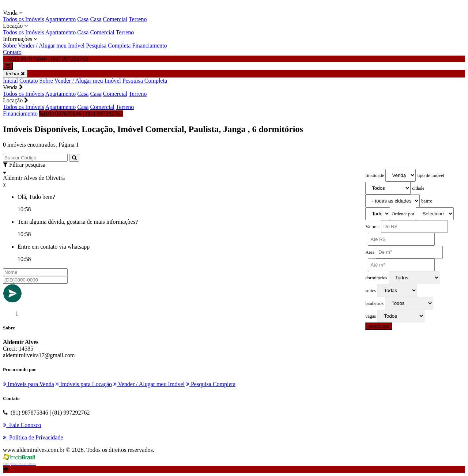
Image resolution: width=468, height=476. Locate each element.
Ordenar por (403, 214)
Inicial (10, 81)
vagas (371, 316)
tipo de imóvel (431, 175)
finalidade (375, 175)
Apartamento (61, 19)
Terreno (138, 19)
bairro (427, 201)
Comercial (115, 19)
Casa (83, 19)
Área (370, 252)
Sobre (10, 46)
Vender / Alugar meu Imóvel (51, 46)
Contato (12, 52)
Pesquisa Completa (108, 46)
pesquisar (379, 326)
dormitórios (376, 278)
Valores (372, 227)
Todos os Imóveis (24, 19)
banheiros (374, 303)
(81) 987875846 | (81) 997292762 (81, 114)
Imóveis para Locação (84, 384)
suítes (371, 291)
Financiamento (149, 46)
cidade (418, 188)
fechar (15, 74)
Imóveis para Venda (29, 384)
